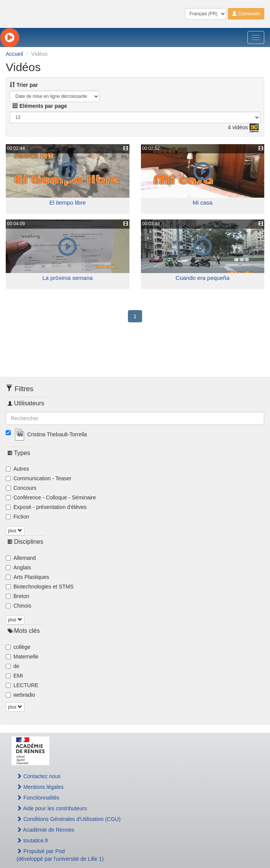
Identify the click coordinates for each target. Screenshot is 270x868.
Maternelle (22, 657)
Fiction (17, 517)
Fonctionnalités (38, 798)
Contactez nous (38, 776)
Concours (21, 488)
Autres (17, 469)
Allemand (21, 558)
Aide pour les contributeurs (52, 808)
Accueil (14, 54)
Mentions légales (40, 787)
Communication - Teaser (38, 478)
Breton (17, 596)
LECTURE (22, 685)
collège (18, 647)
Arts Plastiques (27, 577)
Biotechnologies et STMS (40, 587)
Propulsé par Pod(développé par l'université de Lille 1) (60, 855)
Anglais (18, 567)
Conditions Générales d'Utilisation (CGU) (69, 819)
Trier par (24, 85)
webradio (20, 695)
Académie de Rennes (45, 830)
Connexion (246, 14)
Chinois (19, 606)
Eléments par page (40, 106)
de (13, 666)
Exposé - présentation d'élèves (46, 507)
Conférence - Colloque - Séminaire (51, 497)
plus (15, 531)
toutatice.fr (32, 840)
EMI (14, 676)
